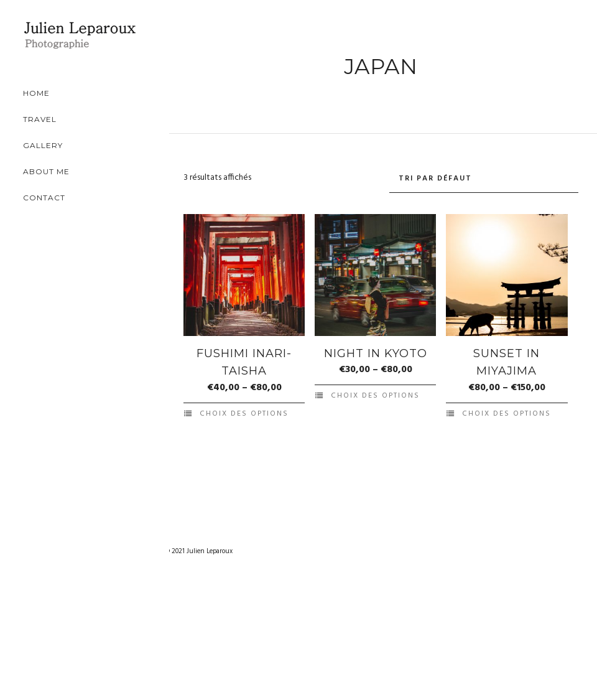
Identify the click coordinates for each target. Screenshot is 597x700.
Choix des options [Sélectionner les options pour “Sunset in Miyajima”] (507, 414)
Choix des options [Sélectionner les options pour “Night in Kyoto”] (375, 396)
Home (56, 93)
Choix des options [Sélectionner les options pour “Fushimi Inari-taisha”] (244, 414)
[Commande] (484, 179)
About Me (66, 171)
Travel (60, 119)
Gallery (63, 145)
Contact (64, 198)
